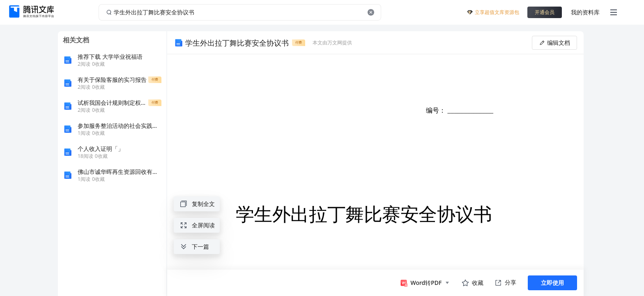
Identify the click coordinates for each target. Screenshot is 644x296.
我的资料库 (585, 12)
